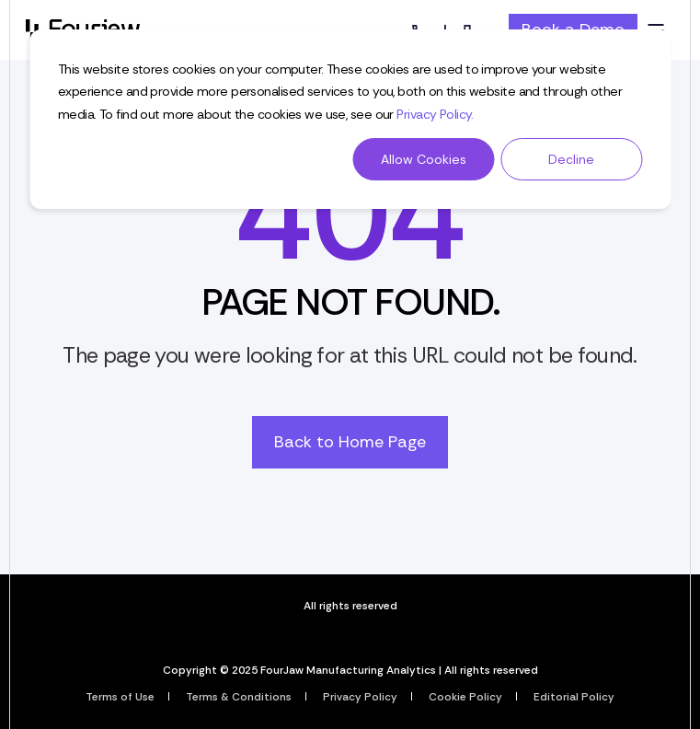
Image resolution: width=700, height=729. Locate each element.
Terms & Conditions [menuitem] (239, 697)
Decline (571, 159)
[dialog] (350, 119)
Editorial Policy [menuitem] (574, 697)
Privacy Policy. (435, 114)
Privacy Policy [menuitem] (360, 697)
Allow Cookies (424, 159)
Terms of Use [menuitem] (120, 697)
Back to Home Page (350, 442)
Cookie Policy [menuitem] (465, 697)
